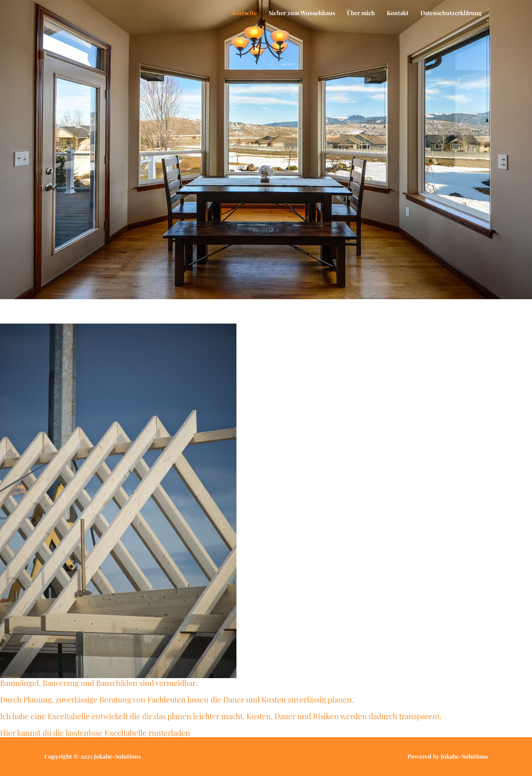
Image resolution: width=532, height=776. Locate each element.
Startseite (244, 13)
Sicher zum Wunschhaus (302, 13)
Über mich (361, 13)
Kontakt (398, 13)
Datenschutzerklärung (451, 13)
